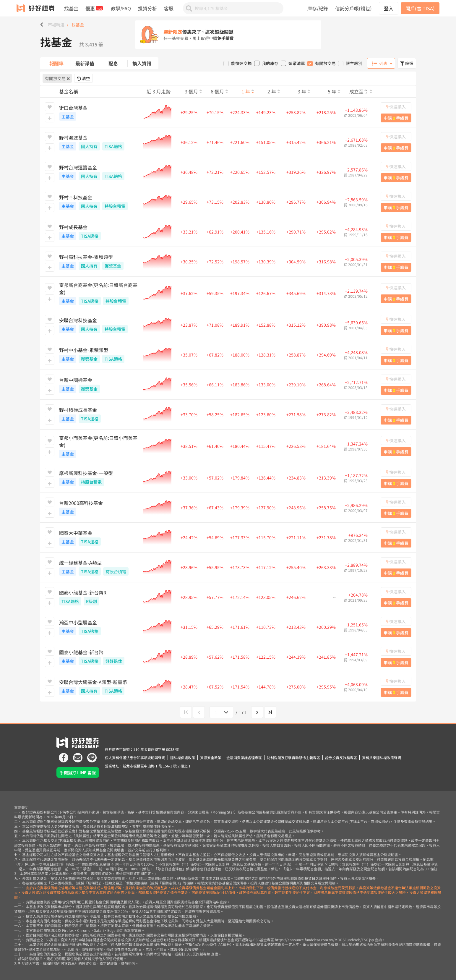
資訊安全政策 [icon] (211, 758)
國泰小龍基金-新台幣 (99, 657)
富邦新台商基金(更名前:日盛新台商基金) (99, 293)
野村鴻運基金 (99, 142)
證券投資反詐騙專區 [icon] (341, 758)
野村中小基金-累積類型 (99, 355)
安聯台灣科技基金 (99, 325)
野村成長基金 (99, 232)
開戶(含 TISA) (420, 8)
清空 (83, 78)
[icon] (64, 755)
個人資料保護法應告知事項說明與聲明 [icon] (135, 758)
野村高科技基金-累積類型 (99, 262)
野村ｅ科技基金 (99, 202)
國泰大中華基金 (99, 537)
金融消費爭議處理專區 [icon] (244, 758)
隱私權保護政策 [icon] (183, 758)
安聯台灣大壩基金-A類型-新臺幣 (99, 687)
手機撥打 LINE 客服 (78, 772)
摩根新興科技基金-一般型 (99, 478)
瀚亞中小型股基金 (99, 627)
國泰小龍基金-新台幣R (99, 597)
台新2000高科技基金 (99, 508)
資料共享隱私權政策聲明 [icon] (382, 758)
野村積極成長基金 (99, 414)
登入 (389, 8)
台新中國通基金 (99, 385)
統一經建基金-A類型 (99, 567)
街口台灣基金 (99, 112)
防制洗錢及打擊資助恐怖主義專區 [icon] (293, 758)
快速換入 (396, 107)
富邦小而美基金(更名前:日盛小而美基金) (99, 446)
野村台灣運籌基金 (99, 172)
